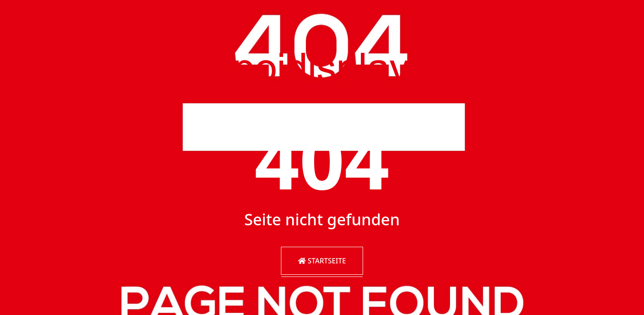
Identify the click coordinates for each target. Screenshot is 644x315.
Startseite (322, 261)
